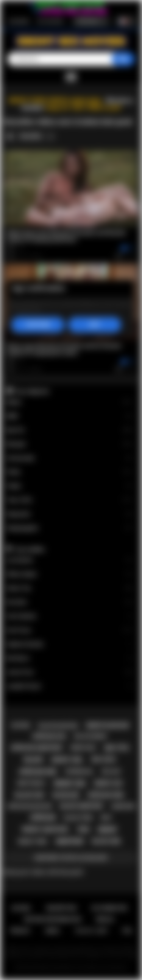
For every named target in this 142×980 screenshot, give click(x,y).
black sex (30, 795)
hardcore (123, 806)
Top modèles (30, 549)
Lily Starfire (69, 560)
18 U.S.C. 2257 (91, 931)
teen (83, 829)
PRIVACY (20, 931)
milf (106, 818)
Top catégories (32, 391)
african (43, 818)
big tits (117, 748)
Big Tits (69, 430)
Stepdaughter (69, 528)
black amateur (82, 806)
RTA (127, 931)
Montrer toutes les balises (71, 858)
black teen (78, 818)
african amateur (36, 748)
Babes (69, 402)
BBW (69, 416)
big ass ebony (91, 736)
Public (69, 486)
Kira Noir (69, 602)
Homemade (69, 458)
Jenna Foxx (69, 672)
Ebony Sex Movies (56, 968)
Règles (105, 919)
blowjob (66, 795)
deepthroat (31, 783)
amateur (69, 841)
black (33, 760)
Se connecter (50, 21)
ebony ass (108, 783)
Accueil (21, 908)
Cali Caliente (69, 616)
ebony (107, 830)
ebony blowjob (107, 725)
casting (20, 725)
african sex (38, 772)
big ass (111, 771)
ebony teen (33, 841)
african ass (49, 736)
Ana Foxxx (69, 630)
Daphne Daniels (69, 644)
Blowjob (69, 444)
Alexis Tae (69, 588)
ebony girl (67, 760)
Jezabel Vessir (69, 686)
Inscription (19, 21)
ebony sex (70, 784)
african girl (106, 795)
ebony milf (83, 748)
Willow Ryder (69, 574)
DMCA (52, 931)
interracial (79, 772)
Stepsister (69, 514)
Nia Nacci (69, 658)
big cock (104, 759)
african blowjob (29, 806)
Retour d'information (52, 919)
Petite (69, 472)
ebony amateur (45, 829)
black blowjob (58, 726)
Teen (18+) (69, 500)
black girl (107, 841)
